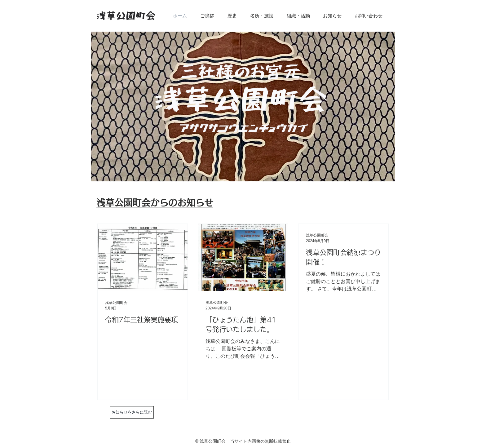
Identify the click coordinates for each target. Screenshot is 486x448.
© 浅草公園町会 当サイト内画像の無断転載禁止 (243, 441)
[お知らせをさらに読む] (132, 412)
